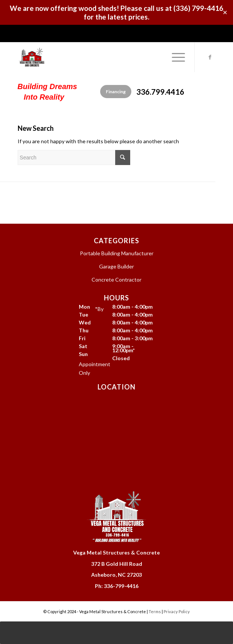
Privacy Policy (177, 611)
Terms (155, 611)
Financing (116, 92)
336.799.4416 (160, 92)
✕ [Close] (225, 13)
